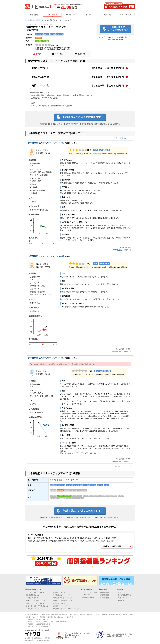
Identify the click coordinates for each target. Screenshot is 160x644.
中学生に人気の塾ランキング (63, 601)
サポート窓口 (123, 592)
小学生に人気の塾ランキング (36, 601)
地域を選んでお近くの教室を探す (118, 29)
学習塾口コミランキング (61, 595)
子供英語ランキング (33, 609)
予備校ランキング (32, 598)
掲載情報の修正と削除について (116, 546)
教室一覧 (82, 54)
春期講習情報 (105, 592)
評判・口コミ (60, 54)
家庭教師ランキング (60, 603)
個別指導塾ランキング (34, 595)
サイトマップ (123, 598)
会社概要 (28, 638)
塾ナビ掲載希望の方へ (126, 595)
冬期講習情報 (105, 598)
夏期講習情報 (105, 595)
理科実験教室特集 (88, 597)
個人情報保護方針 (38, 638)
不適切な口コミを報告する (122, 250)
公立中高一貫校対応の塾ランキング (38, 606)
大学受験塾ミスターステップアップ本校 (46, 143)
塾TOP (38, 54)
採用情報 (47, 638)
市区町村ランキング (60, 606)
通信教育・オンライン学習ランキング (66, 609)
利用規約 (121, 601)
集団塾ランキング (59, 592)
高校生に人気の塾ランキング (36, 603)
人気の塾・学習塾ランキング (36, 592)
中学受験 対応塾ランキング (62, 598)
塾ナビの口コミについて (124, 138)
